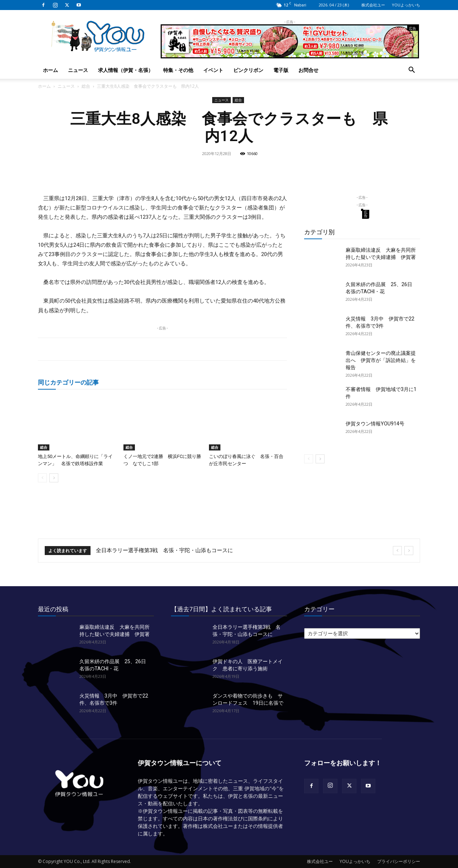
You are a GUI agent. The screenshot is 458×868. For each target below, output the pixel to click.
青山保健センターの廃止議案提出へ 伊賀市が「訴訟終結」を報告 (381, 360)
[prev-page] (42, 478)
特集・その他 (178, 70)
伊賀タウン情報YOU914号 (375, 424)
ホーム (50, 70)
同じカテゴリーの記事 (68, 382)
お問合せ (308, 70)
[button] (411, 71)
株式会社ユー (373, 5)
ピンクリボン (248, 70)
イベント (213, 70)
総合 (86, 86)
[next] (409, 551)
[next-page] (54, 478)
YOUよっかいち (406, 5)
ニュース (78, 70)
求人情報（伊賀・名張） (126, 70)
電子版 (281, 70)
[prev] (397, 551)
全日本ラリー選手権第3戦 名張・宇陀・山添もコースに (164, 550)
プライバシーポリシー (399, 861)
